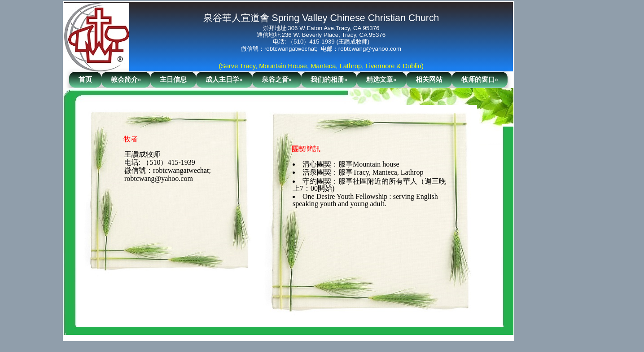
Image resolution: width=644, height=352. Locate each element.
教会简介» (126, 79)
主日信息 (173, 79)
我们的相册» (329, 79)
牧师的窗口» (480, 79)
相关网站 (429, 79)
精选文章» (381, 79)
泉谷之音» (277, 79)
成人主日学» (224, 79)
